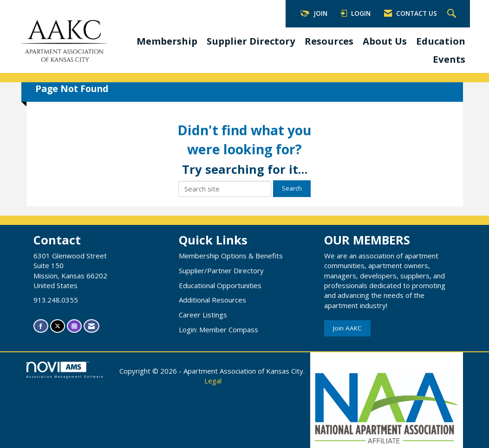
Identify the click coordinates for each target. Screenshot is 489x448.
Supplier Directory (251, 41)
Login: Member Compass (218, 329)
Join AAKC (347, 328)
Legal (213, 381)
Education (441, 41)
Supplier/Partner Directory (221, 270)
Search (292, 188)
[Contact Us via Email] (91, 326)
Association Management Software (65, 370)
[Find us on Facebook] (41, 326)
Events (449, 59)
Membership (167, 41)
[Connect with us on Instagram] (74, 326)
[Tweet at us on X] (58, 326)
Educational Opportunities (220, 285)
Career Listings (203, 315)
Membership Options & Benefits (231, 256)
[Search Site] (453, 14)
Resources (329, 41)
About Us (385, 41)
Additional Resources (212, 300)
